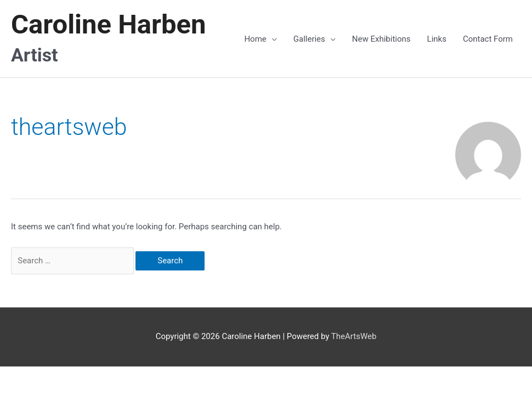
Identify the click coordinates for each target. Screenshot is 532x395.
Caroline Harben (108, 24)
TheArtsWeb (354, 336)
